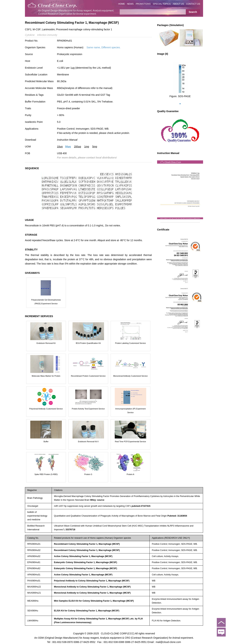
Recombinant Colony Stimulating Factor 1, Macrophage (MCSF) (87, 544)
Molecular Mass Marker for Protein (46, 376)
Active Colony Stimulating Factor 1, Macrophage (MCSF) (83, 556)
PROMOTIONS (143, 4)
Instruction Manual (67, 140)
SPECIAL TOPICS (162, 4)
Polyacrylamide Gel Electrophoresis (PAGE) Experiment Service (46, 302)
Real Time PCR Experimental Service (130, 442)
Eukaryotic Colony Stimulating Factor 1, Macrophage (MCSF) (85, 562)
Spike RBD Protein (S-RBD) (46, 474)
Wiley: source (97, 500)
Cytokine (30, 35)
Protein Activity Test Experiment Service (88, 409)
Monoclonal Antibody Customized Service (130, 376)
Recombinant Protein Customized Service (88, 376)
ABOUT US (178, 4)
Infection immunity (47, 35)
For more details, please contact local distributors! (87, 158)
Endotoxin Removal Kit (46, 343)
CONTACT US (193, 4)
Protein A (130, 474)
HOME (122, 4)
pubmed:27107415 (141, 506)
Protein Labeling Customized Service (130, 343)
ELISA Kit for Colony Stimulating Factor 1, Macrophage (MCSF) (87, 611)
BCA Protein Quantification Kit (88, 343)
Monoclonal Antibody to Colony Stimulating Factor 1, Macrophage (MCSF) (92, 587)
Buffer (46, 442)
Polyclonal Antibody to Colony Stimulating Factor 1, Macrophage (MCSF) (92, 581)
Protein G (88, 474)
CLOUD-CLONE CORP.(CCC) (118, 633)
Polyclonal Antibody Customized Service (46, 409)
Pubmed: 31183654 (177, 516)
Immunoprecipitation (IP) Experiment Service (130, 411)
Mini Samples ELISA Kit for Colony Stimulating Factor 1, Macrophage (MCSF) (94, 601)
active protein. (122, 133)
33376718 (70, 530)
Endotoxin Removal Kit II (88, 442)
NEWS (130, 4)
